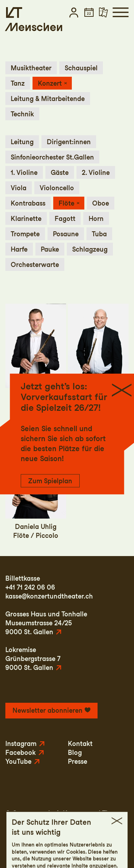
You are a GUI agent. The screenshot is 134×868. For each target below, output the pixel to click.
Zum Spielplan (50, 481)
